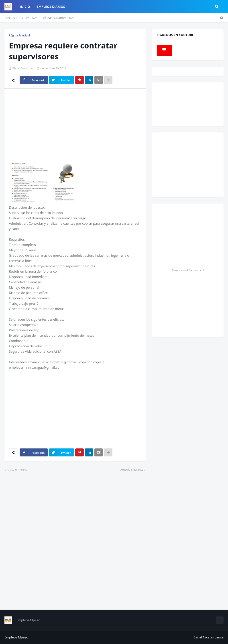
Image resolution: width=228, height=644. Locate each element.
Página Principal (19, 35)
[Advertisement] (46, 125)
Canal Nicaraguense (209, 637)
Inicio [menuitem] (25, 7)
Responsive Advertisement (188, 270)
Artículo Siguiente (132, 470)
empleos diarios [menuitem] (51, 7)
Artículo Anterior (18, 470)
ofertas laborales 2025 (21, 18)
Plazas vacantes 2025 (59, 18)
